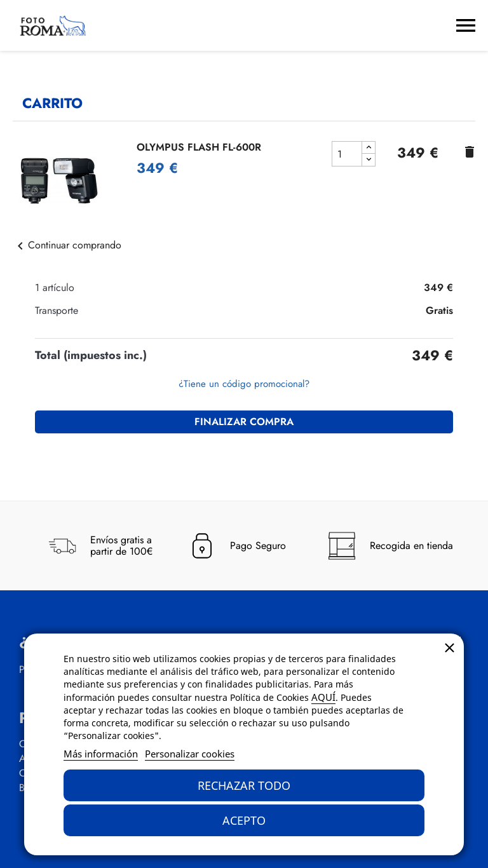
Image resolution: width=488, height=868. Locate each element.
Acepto (244, 820)
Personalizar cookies (190, 754)
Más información (101, 754)
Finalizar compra (244, 422)
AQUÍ (323, 697)
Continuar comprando (67, 245)
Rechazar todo (244, 785)
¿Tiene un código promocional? (244, 384)
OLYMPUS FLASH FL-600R (199, 147)
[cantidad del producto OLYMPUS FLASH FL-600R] (347, 154)
